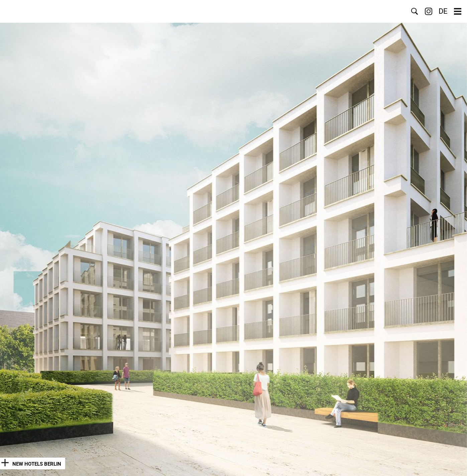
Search (415, 11)
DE (443, 11)
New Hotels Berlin (37, 464)
